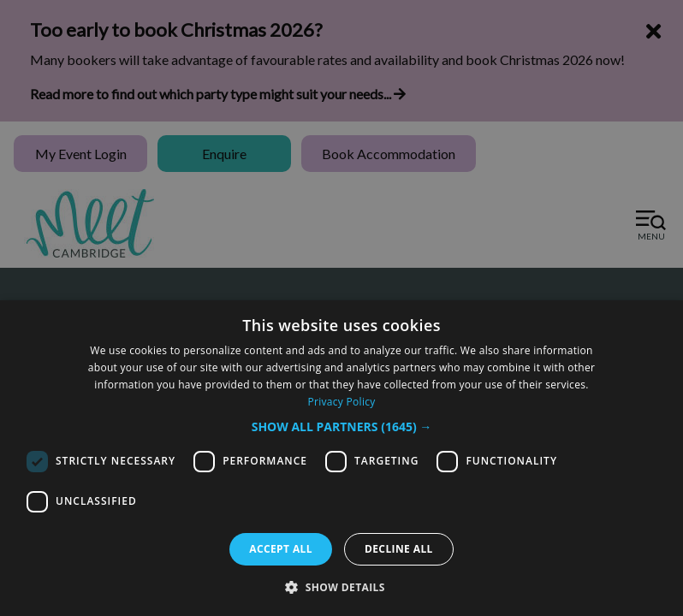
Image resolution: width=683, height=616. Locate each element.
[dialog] (341, 458)
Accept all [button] (281, 549)
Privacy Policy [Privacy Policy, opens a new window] (341, 402)
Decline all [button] (399, 549)
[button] (342, 426)
